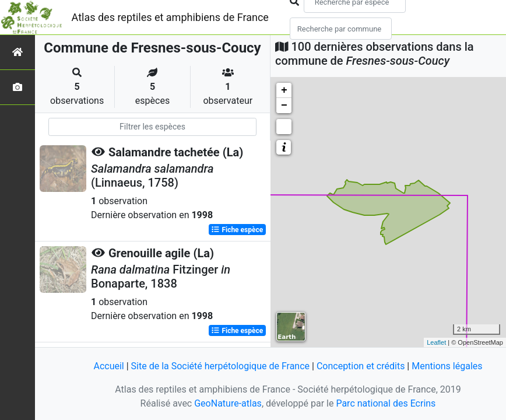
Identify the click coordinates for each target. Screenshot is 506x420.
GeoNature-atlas (228, 403)
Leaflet (436, 342)
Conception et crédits (361, 366)
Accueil (108, 366)
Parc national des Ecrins (386, 403)
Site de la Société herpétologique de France (220, 366)
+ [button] (284, 90)
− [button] (284, 106)
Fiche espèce (237, 230)
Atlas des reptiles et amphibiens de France (170, 17)
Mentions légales (447, 366)
